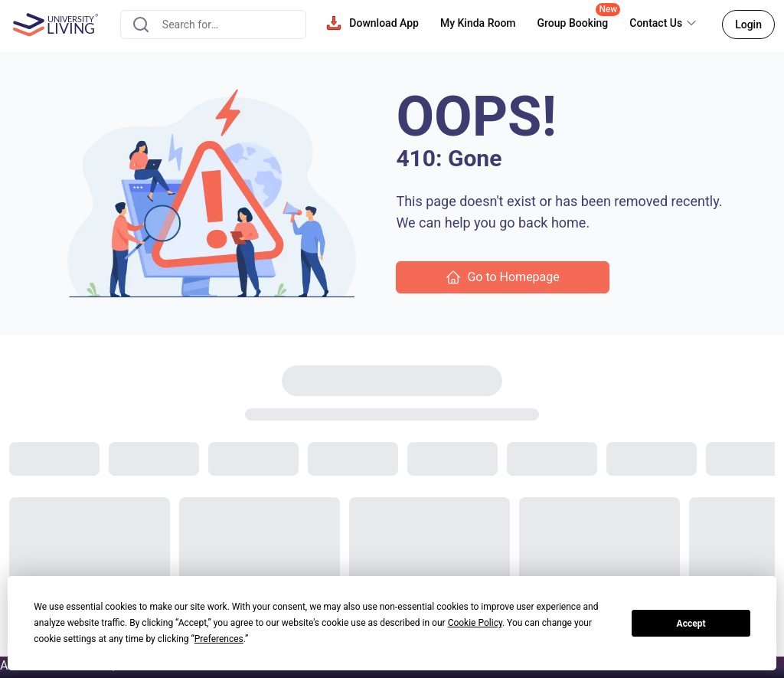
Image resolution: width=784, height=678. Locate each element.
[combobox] (213, 25)
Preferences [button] (219, 639)
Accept (691, 624)
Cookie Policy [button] (475, 623)
